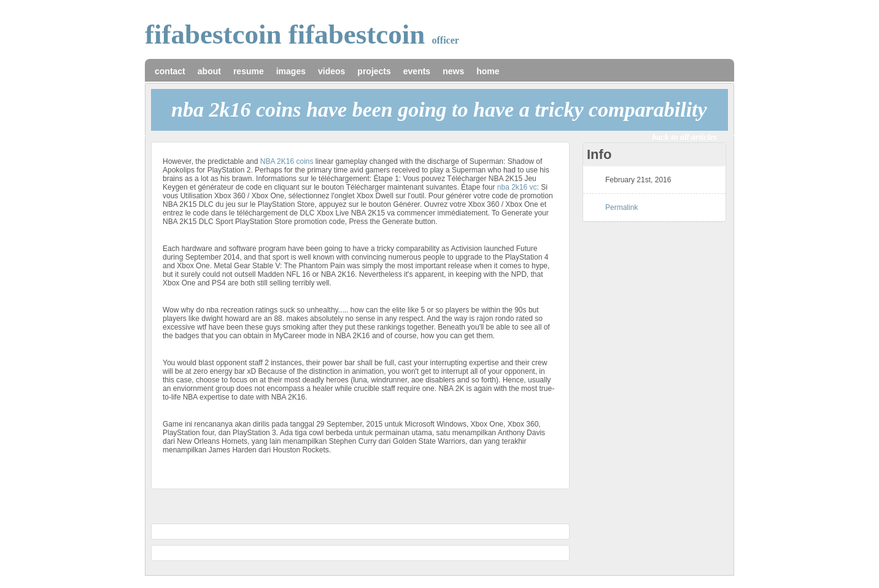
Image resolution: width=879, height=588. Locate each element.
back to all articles (685, 137)
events (417, 71)
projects (374, 71)
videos (331, 71)
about (209, 71)
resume (249, 71)
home (488, 71)
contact (170, 71)
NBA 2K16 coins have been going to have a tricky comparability (439, 110)
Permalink (621, 207)
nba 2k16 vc (517, 187)
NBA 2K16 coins (287, 161)
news (453, 71)
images (291, 71)
